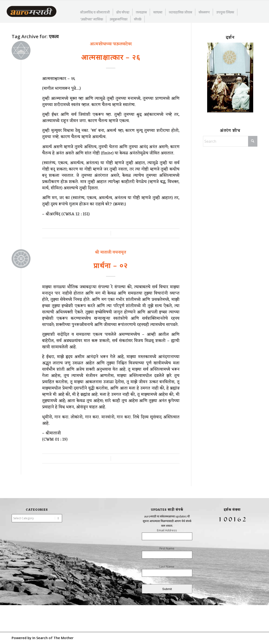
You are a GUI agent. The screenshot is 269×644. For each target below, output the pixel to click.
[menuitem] (95, 12)
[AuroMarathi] (32, 12)
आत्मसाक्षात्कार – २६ (111, 57)
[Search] (230, 141)
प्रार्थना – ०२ (111, 265)
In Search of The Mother (53, 638)
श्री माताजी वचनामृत (111, 252)
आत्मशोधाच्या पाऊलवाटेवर (111, 44)
